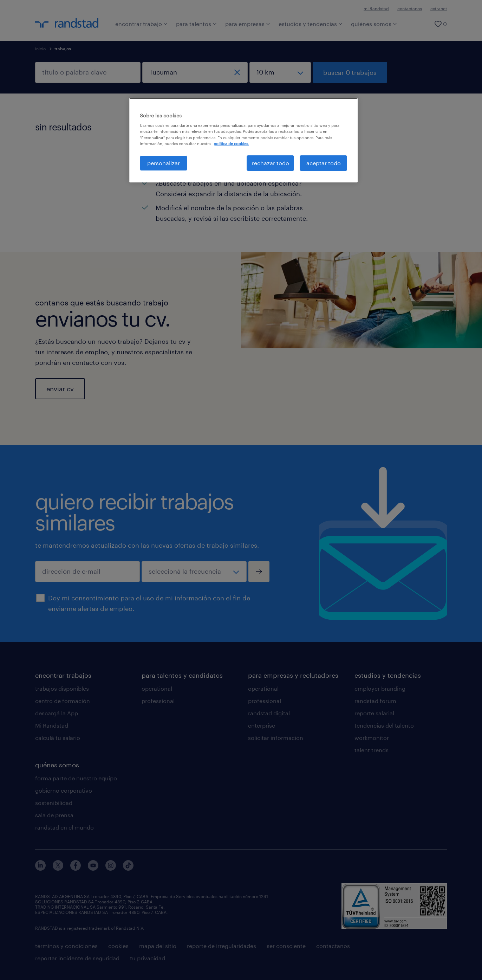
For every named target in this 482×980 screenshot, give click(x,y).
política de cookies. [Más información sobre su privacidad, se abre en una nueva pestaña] (231, 144)
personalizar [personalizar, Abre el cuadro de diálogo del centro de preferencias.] (164, 163)
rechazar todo (271, 163)
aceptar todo (324, 163)
